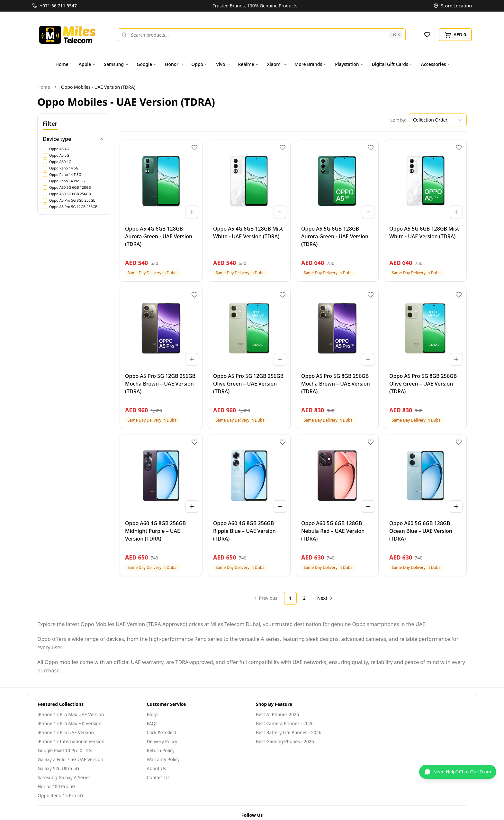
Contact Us (158, 777)
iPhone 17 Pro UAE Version (66, 732)
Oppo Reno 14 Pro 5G (67, 181)
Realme (249, 64)
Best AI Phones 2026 (277, 714)
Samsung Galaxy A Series (64, 777)
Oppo (200, 64)
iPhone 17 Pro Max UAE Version (71, 714)
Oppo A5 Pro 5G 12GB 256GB (73, 207)
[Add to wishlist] (194, 148)
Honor (174, 64)
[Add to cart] (192, 212)
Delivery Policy (162, 741)
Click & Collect (162, 732)
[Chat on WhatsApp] (458, 772)
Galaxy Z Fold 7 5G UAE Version (70, 759)
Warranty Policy (163, 759)
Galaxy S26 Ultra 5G (58, 768)
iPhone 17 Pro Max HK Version (70, 723)
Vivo (223, 64)
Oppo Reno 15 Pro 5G (60, 795)
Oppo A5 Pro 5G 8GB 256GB (72, 200)
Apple (87, 64)
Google (147, 64)
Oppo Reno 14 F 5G (65, 175)
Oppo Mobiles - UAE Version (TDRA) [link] (98, 87)
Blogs (153, 714)
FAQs (152, 723)
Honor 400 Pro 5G (56, 786)
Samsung (116, 64)
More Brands (311, 64)
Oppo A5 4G (59, 149)
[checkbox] (45, 149)
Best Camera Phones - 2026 (285, 723)
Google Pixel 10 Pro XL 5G (65, 750)
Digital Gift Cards (393, 64)
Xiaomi (277, 64)
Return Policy (161, 750)
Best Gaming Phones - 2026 (285, 741)
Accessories (436, 64)
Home (62, 64)
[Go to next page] (325, 598)
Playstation (349, 64)
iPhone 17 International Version (71, 741)
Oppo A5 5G (59, 155)
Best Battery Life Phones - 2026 (289, 732)
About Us (157, 768)
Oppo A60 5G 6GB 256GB (70, 194)
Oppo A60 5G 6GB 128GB (70, 187)
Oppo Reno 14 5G (64, 168)
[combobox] (438, 120)
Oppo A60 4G (60, 162)
